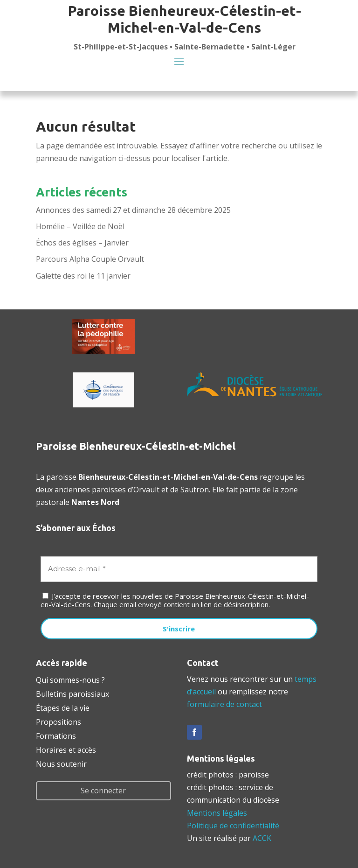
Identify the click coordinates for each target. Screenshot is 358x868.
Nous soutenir (61, 763)
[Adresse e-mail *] (179, 569)
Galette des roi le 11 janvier (83, 276)
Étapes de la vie (63, 707)
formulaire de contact (224, 704)
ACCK (262, 838)
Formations (56, 735)
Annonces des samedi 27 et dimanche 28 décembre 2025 (133, 210)
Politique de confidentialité (233, 826)
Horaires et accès (66, 749)
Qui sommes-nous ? (70, 679)
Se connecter (103, 791)
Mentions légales (217, 813)
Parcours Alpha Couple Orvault (90, 259)
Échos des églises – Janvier (82, 243)
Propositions (59, 721)
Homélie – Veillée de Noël (80, 226)
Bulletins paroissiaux (72, 693)
